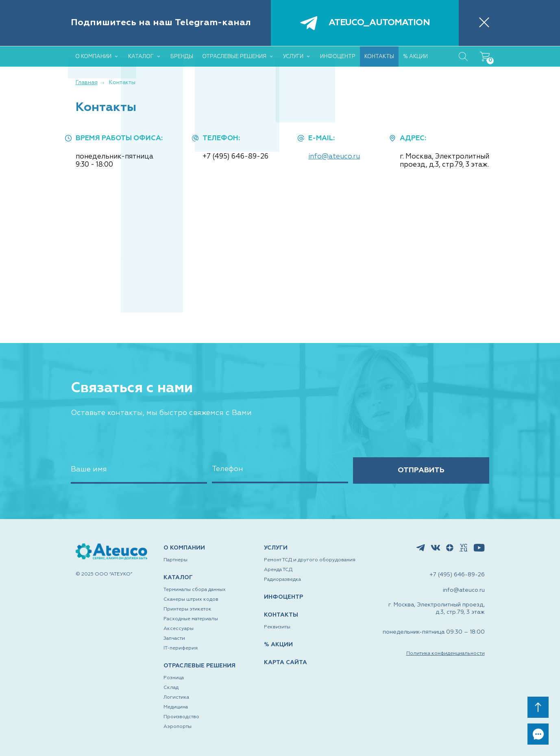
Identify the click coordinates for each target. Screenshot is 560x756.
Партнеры (175, 560)
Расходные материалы (191, 619)
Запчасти (174, 639)
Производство (181, 717)
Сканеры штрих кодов (191, 600)
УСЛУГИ (276, 548)
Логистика (176, 697)
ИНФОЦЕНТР (283, 597)
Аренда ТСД (278, 570)
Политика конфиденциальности (446, 654)
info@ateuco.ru (334, 157)
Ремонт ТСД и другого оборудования (310, 560)
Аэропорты (178, 727)
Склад (171, 688)
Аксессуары (179, 629)
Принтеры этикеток (187, 610)
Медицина (176, 707)
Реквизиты (277, 627)
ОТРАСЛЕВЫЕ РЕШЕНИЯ (199, 666)
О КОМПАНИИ (184, 548)
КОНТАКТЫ (281, 615)
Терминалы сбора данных (195, 590)
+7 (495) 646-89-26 (235, 157)
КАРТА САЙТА (285, 663)
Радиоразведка (282, 580)
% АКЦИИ (278, 645)
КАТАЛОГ (178, 578)
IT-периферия (181, 649)
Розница (174, 678)
